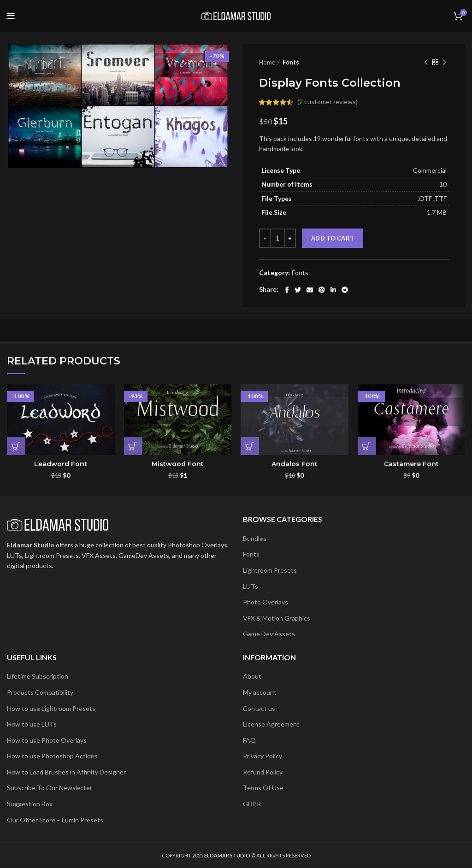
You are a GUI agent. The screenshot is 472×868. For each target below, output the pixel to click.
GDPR (252, 804)
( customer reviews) (327, 102)
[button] (16, 446)
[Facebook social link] (287, 290)
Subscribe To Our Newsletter (50, 788)
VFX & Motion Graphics (277, 618)
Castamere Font (411, 464)
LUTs (251, 586)
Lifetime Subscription (38, 676)
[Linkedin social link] (333, 290)
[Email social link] (310, 290)
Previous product (426, 62)
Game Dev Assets (269, 634)
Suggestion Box (30, 804)
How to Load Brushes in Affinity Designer (66, 772)
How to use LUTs (32, 724)
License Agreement (271, 724)
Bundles (255, 538)
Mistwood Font (178, 464)
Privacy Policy (263, 756)
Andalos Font (295, 464)
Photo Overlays (265, 602)
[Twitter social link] (298, 290)
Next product (444, 62)
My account (260, 692)
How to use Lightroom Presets (51, 708)
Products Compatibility (40, 692)
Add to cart (333, 238)
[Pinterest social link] (322, 290)
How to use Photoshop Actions (52, 756)
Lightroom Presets (270, 570)
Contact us (259, 708)
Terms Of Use (263, 788)
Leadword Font (61, 464)
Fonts (291, 62)
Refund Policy (263, 772)
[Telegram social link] (345, 290)
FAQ (249, 740)
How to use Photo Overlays (47, 740)
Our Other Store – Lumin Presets (55, 820)
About (252, 676)
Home (267, 62)
